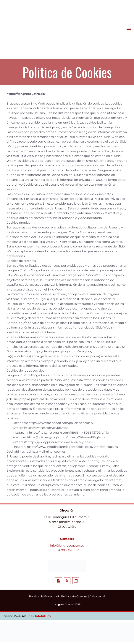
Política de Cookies (74, 596)
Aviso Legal (97, 596)
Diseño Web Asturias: (19, 616)
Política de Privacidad (44, 596)
